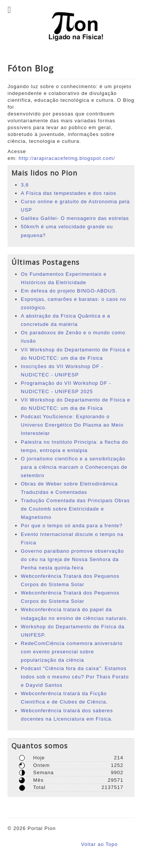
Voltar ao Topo (99, 844)
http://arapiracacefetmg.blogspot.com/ (67, 158)
